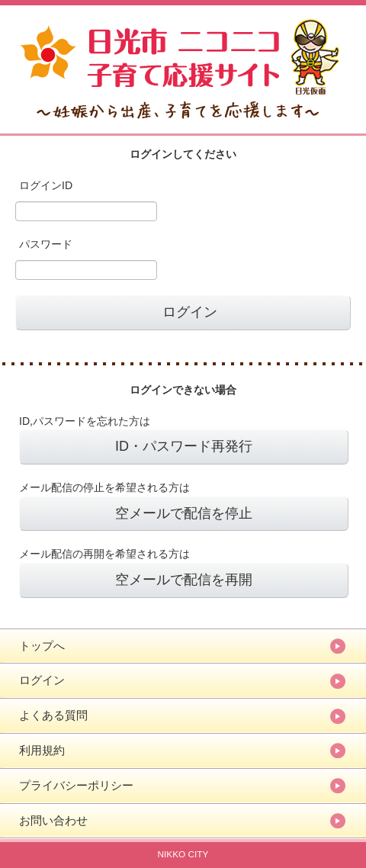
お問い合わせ (53, 820)
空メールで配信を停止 (184, 513)
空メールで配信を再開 (184, 580)
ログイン (42, 680)
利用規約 (42, 750)
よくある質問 (53, 715)
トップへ (42, 646)
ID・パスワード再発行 (184, 446)
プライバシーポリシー (76, 785)
